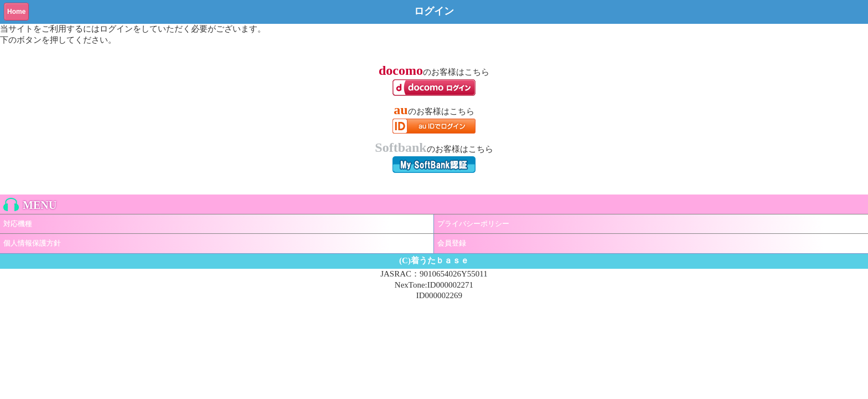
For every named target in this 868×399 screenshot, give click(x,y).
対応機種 (18, 224)
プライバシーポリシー (473, 224)
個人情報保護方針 (32, 243)
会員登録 (452, 243)
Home (16, 12)
